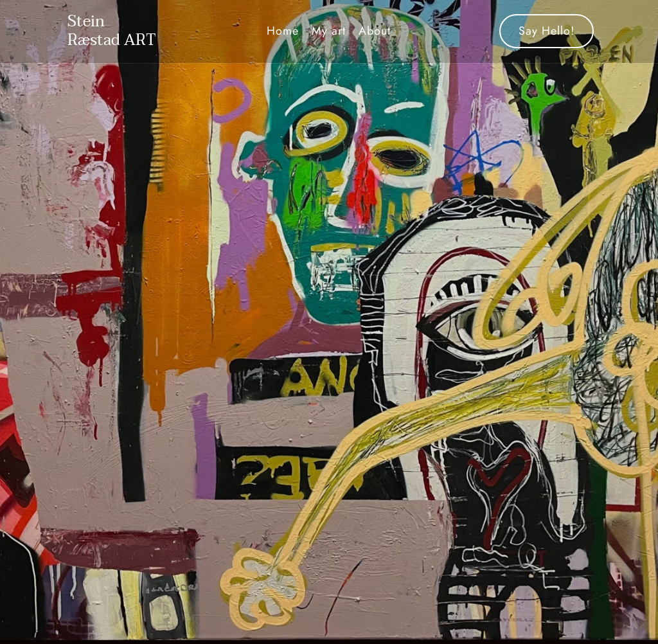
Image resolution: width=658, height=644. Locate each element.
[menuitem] (283, 31)
